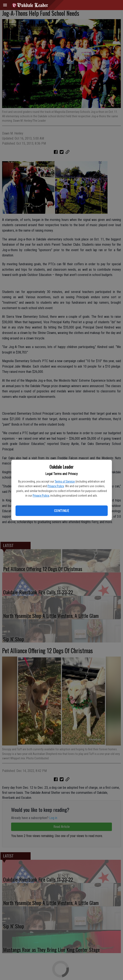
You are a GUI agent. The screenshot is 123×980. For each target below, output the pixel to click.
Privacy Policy (56, 486)
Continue (61, 511)
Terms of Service (65, 481)
